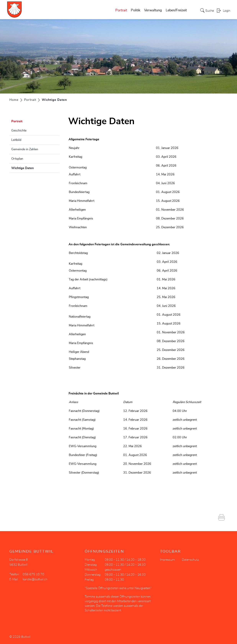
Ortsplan (17, 159)
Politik (136, 10)
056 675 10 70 (34, 574)
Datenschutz (190, 560)
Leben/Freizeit (176, 10)
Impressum (167, 560)
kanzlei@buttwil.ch (35, 579)
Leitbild (16, 140)
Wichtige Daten (32, 168)
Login (227, 11)
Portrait (121, 10)
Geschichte (19, 131)
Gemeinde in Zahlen (25, 149)
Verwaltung (153, 10)
